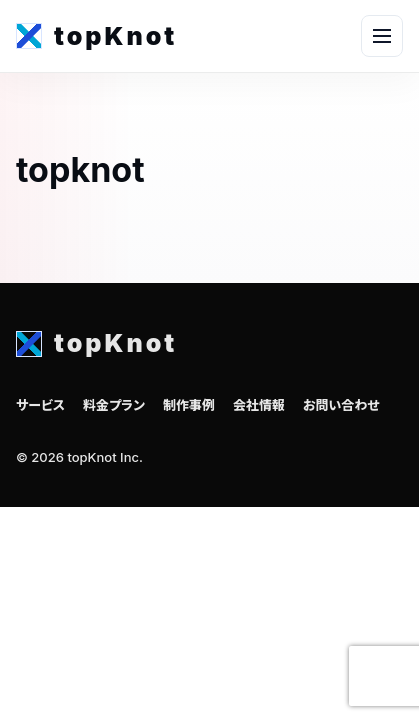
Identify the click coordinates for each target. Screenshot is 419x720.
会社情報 (259, 405)
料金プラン (114, 405)
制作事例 (189, 405)
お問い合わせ (341, 405)
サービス (40, 405)
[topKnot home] (96, 36)
